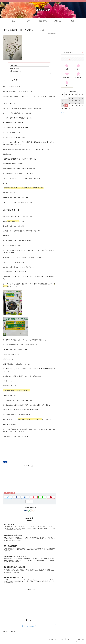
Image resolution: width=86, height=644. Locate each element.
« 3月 (63, 112)
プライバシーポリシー (66, 639)
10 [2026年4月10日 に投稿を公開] (76, 101)
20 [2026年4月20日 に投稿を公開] (63, 106)
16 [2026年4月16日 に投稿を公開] (73, 103)
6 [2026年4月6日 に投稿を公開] (63, 101)
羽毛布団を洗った (16, 71)
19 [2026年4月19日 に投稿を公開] (82, 103)
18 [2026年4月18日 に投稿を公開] (79, 103)
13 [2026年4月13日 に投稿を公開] (63, 103)
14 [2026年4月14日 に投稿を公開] (66, 103)
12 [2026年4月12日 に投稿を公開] (82, 101)
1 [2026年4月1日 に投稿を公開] (69, 98)
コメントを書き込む (31, 626)
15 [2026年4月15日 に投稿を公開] (69, 103)
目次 (12, 65)
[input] (73, 52)
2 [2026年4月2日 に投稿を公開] (73, 98)
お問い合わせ (52, 639)
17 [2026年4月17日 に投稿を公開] (76, 103)
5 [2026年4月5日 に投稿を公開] (83, 98)
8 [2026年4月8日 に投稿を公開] (69, 101)
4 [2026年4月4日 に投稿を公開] (79, 98)
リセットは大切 (15, 69)
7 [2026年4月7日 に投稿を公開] (66, 101)
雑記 (5, 462)
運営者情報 (80, 639)
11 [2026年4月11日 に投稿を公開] (79, 101)
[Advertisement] (29, 479)
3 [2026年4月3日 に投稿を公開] (76, 98)
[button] (83, 52)
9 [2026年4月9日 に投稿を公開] (73, 101)
